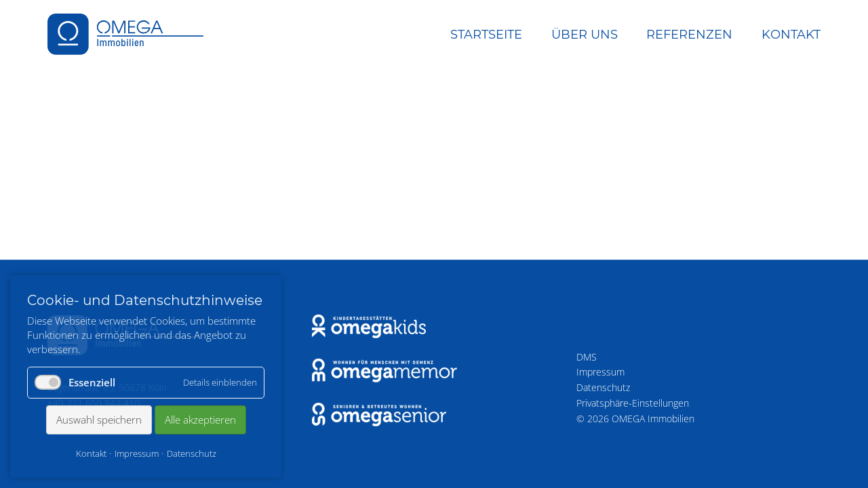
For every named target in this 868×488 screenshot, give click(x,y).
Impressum (600, 372)
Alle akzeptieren (200, 420)
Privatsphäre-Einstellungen (633, 403)
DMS (587, 357)
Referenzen (689, 35)
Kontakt (791, 35)
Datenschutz (603, 387)
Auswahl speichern (99, 420)
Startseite (486, 35)
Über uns (585, 35)
